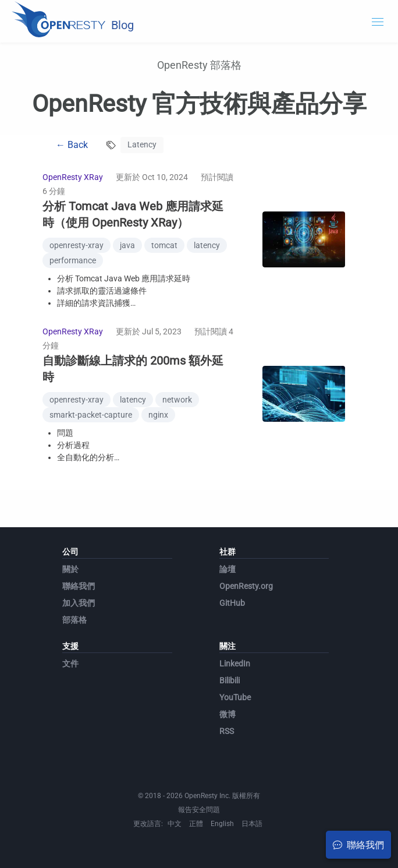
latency (207, 245)
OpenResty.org (246, 586)
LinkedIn (235, 664)
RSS (227, 731)
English (222, 824)
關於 (70, 569)
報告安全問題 (199, 810)
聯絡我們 (79, 586)
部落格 (74, 620)
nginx (158, 415)
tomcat (164, 245)
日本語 (252, 824)
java (127, 245)
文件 (70, 664)
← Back (72, 145)
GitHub (232, 603)
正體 (196, 824)
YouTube (235, 697)
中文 (175, 824)
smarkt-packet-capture (91, 415)
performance (73, 260)
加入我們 (79, 603)
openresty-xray (77, 245)
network (177, 400)
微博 (228, 714)
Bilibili (230, 680)
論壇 (228, 569)
